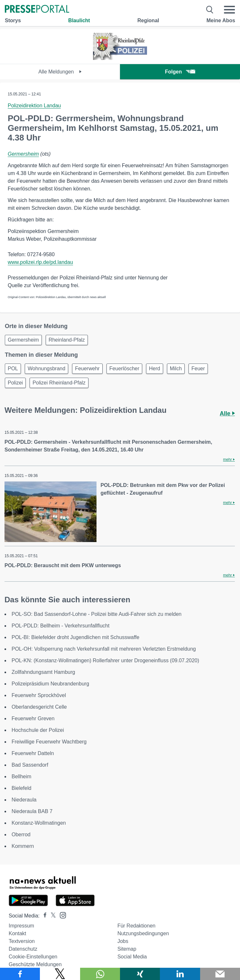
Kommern (23, 846)
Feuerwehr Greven (33, 718)
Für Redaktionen (136, 926)
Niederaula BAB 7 (32, 811)
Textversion (22, 941)
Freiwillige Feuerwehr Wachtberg (49, 742)
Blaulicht (79, 20)
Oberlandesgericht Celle (39, 707)
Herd (155, 369)
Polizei (15, 383)
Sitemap (127, 949)
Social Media (132, 957)
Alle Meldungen (60, 72)
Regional (148, 20)
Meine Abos (221, 20)
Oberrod (21, 834)
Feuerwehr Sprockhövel (39, 695)
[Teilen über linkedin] (180, 974)
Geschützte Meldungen (35, 964)
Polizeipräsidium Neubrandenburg (50, 684)
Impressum (21, 926)
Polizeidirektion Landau (34, 106)
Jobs (123, 941)
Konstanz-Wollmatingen (39, 823)
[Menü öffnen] (229, 10)
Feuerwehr (87, 369)
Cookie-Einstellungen (33, 957)
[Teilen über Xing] (140, 974)
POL (13, 369)
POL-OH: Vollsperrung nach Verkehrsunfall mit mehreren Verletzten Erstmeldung (104, 649)
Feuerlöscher (124, 369)
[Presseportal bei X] (51, 916)
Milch (176, 369)
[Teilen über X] (60, 974)
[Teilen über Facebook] (20, 974)
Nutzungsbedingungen (143, 933)
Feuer (198, 369)
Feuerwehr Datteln (33, 753)
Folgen (180, 72)
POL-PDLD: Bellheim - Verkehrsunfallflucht (60, 626)
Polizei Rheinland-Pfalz (59, 383)
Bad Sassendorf (30, 765)
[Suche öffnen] (210, 10)
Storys (13, 20)
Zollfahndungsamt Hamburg (43, 672)
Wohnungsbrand (46, 369)
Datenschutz (23, 949)
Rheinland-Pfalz (67, 340)
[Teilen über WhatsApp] (100, 974)
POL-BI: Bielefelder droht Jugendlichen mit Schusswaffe (75, 637)
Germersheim (23, 154)
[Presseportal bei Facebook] (43, 916)
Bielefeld (21, 788)
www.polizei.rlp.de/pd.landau (40, 262)
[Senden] (220, 974)
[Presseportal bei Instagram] (61, 915)
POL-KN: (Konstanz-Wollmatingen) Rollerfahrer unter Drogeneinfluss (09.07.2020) (105, 660)
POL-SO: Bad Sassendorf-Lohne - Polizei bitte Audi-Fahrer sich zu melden (97, 614)
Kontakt (17, 933)
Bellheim (21, 776)
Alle (227, 413)
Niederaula (24, 800)
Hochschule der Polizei (38, 730)
